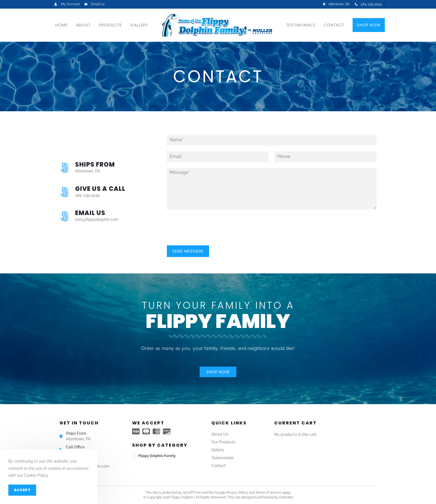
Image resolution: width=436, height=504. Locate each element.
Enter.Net (286, 497)
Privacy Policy (237, 493)
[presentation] (209, 236)
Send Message (188, 251)
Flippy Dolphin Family (157, 456)
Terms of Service (268, 493)
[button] (218, 372)
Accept (22, 490)
